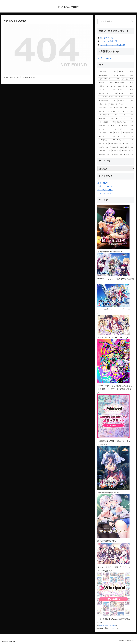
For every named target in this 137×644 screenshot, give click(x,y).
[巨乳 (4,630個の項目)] (126, 72)
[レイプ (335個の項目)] (126, 115)
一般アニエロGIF (105, 186)
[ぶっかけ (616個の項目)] (126, 101)
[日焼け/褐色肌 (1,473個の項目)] (124, 83)
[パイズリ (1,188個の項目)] (107, 90)
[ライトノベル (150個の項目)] (125, 140)
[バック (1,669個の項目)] (114, 79)
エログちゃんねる (105, 190)
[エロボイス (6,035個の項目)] (108, 72)
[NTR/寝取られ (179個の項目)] (107, 140)
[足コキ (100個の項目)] (128, 154)
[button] (132, 22)
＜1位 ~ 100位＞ (105, 58)
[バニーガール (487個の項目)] (105, 108)
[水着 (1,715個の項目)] (103, 79)
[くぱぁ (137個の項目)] (103, 147)
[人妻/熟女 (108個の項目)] (104, 154)
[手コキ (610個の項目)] (103, 104)
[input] (116, 22)
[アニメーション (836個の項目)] (126, 97)
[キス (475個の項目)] (129, 108)
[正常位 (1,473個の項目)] (106, 83)
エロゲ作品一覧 (107, 38)
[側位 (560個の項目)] (113, 104)
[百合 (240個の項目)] (126, 129)
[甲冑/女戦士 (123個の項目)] (104, 151)
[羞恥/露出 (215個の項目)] (128, 133)
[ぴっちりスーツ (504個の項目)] (126, 104)
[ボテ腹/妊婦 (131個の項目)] (116, 147)
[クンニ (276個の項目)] (116, 126)
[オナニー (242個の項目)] (107, 129)
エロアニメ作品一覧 (109, 41)
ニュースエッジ (104, 193)
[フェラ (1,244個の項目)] (128, 86)
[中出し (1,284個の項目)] (116, 86)
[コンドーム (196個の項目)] (125, 136)
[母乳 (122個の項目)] (116, 151)
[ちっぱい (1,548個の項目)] (127, 79)
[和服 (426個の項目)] (116, 111)
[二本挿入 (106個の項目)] (117, 154)
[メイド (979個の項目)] (103, 97)
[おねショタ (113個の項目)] (127, 151)
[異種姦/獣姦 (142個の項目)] (115, 144)
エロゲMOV (102, 183)
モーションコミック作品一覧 (112, 45)
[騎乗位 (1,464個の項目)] (104, 86)
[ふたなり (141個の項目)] (128, 144)
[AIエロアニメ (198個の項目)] (107, 136)
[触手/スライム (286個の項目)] (125, 122)
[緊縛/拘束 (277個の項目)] (104, 126)
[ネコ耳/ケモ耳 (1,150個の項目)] (108, 93)
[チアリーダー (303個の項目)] (124, 118)
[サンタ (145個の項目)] (103, 144)
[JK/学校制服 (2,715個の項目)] (107, 75)
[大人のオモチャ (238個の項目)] (105, 133)
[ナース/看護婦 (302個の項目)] (107, 122)
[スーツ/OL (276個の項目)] (128, 126)
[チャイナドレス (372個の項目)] (108, 115)
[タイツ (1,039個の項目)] (126, 93)
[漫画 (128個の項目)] (129, 147)
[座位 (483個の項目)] (118, 108)
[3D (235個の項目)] (118, 133)
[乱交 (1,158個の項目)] (126, 90)
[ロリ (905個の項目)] (113, 97)
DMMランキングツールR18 (108, 625)
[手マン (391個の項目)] (128, 111)
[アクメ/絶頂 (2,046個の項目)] (125, 75)
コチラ (113, 628)
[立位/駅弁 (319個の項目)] (106, 118)
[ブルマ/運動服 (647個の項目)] (107, 101)
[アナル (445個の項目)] (104, 111)
